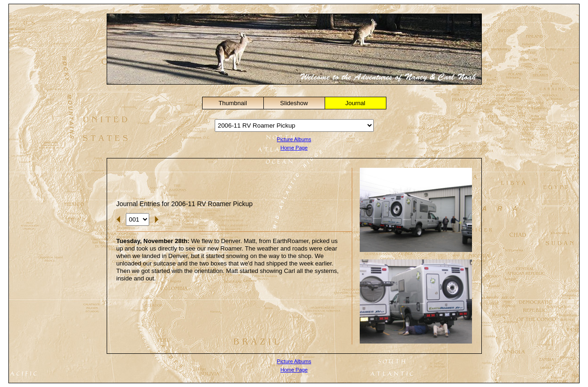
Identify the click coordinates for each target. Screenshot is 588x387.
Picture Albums (294, 139)
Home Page (294, 148)
